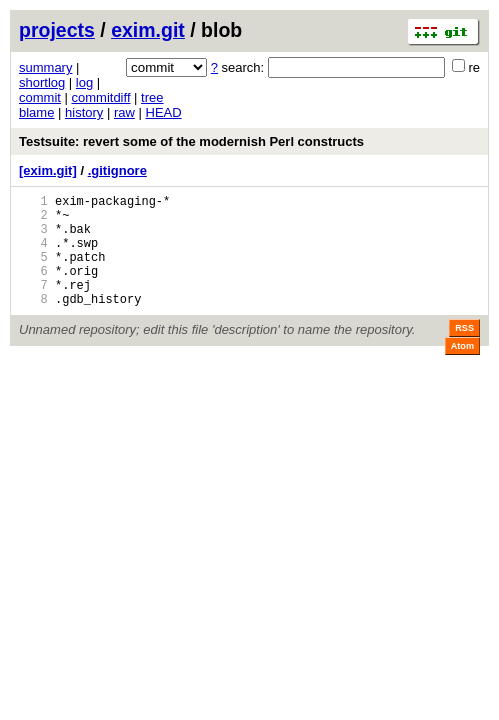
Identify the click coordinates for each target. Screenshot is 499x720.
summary (45, 67)
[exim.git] (48, 170)
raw (124, 112)
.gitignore (117, 170)
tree (152, 97)
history (84, 112)
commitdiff (101, 97)
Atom (462, 370)
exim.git (148, 30)
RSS (464, 352)
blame (36, 112)
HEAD (164, 112)
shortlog (42, 82)
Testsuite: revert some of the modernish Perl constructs (191, 141)
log (84, 82)
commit (40, 97)
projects (57, 30)
